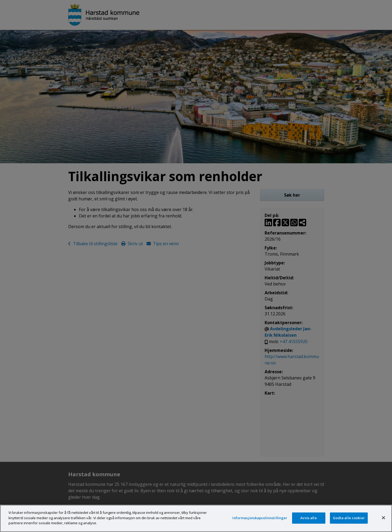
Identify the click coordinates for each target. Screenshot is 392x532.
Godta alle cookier (349, 518)
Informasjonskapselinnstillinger (260, 518)
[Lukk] (383, 518)
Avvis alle (308, 518)
